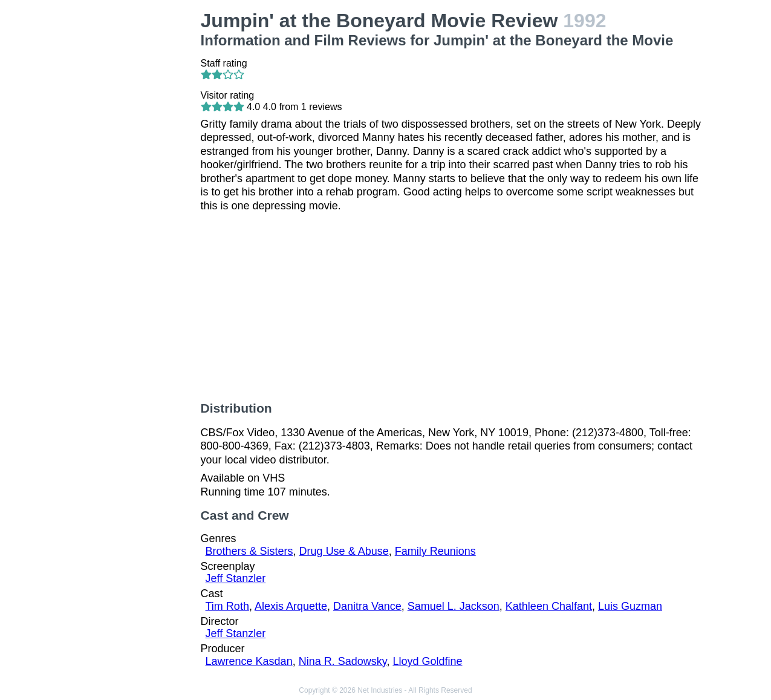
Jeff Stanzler (236, 578)
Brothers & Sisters (249, 551)
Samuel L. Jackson (454, 606)
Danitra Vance (367, 606)
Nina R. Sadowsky (343, 661)
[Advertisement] (135, 191)
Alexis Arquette (291, 606)
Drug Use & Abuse (344, 551)
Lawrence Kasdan (249, 661)
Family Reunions (435, 551)
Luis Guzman (630, 606)
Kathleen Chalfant (549, 606)
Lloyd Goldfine (427, 661)
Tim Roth (227, 606)
